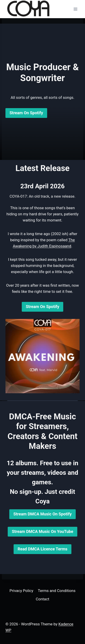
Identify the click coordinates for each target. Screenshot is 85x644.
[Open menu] (75, 9)
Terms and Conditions (57, 591)
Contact (42, 599)
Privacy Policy (21, 591)
